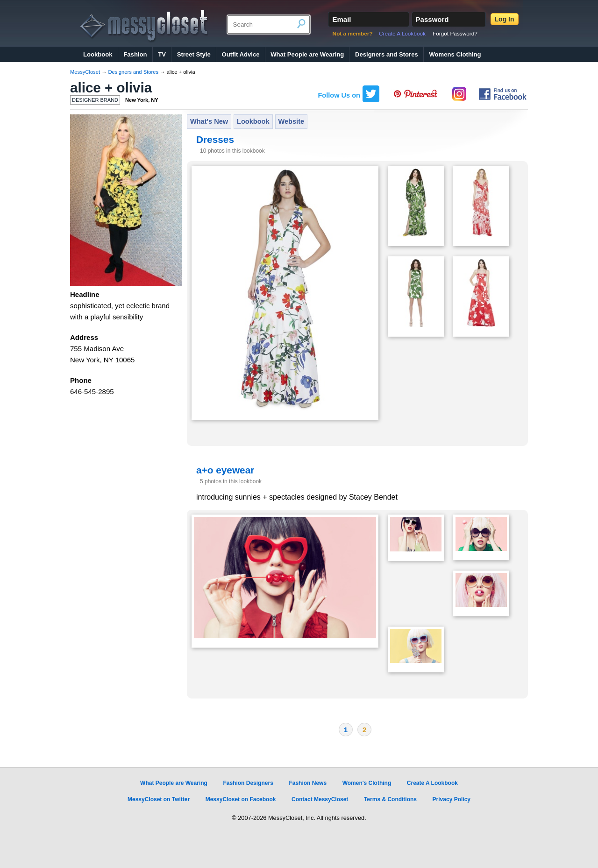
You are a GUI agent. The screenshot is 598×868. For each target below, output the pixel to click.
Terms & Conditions (390, 799)
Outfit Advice (240, 54)
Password (432, 19)
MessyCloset (85, 72)
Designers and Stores (387, 54)
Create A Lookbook (402, 34)
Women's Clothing (367, 783)
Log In (505, 19)
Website (292, 121)
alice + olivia (111, 88)
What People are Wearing (307, 54)
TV (162, 54)
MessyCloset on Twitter (159, 799)
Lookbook (98, 54)
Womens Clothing (455, 54)
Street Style (194, 54)
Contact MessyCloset (320, 799)
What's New (209, 121)
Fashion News (308, 783)
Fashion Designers (248, 783)
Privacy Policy (452, 799)
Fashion (135, 54)
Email (342, 19)
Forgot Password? (455, 34)
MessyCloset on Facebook (241, 799)
